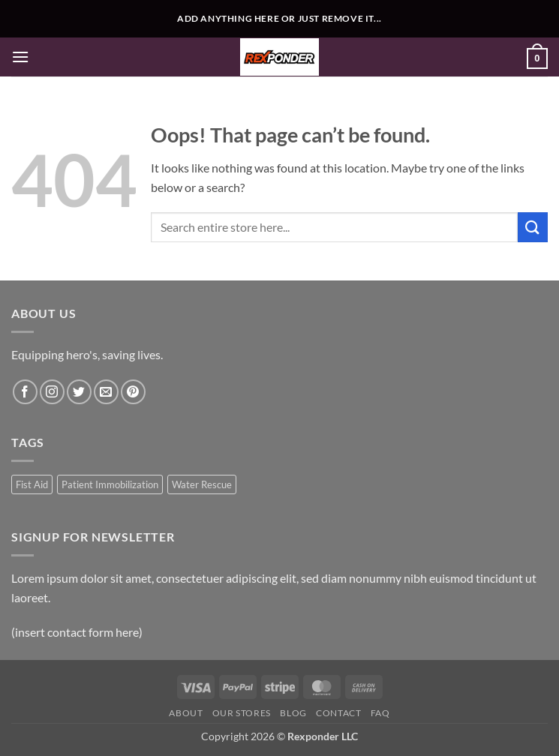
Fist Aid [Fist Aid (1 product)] (32, 484)
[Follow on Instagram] (52, 392)
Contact (338, 713)
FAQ (380, 713)
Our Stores (242, 713)
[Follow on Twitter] (79, 392)
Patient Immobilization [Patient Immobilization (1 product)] (110, 484)
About (186, 713)
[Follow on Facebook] (25, 392)
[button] (20, 57)
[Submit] (533, 227)
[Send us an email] (106, 392)
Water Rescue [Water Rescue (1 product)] (202, 484)
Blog (293, 713)
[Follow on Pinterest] (133, 392)
